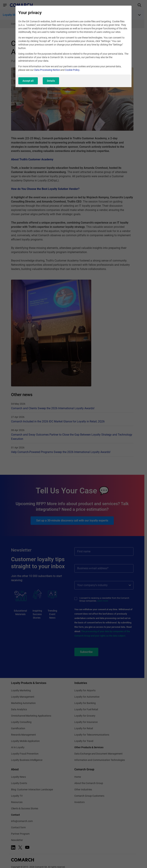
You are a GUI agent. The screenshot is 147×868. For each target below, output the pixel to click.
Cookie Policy (72, 70)
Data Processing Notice (47, 70)
